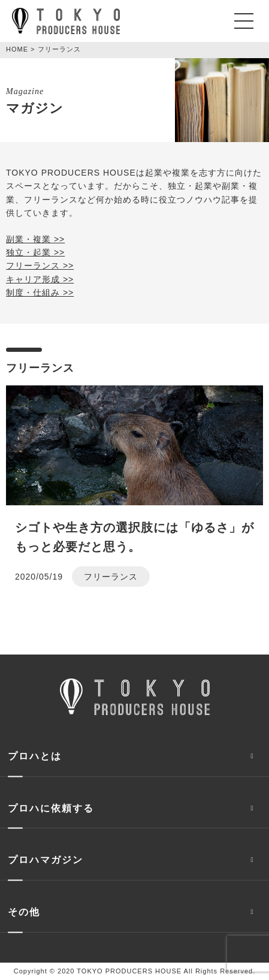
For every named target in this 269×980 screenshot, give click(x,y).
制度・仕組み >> (40, 293)
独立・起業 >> (35, 252)
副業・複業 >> (35, 239)
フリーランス (111, 577)
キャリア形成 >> (40, 279)
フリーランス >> (40, 266)
